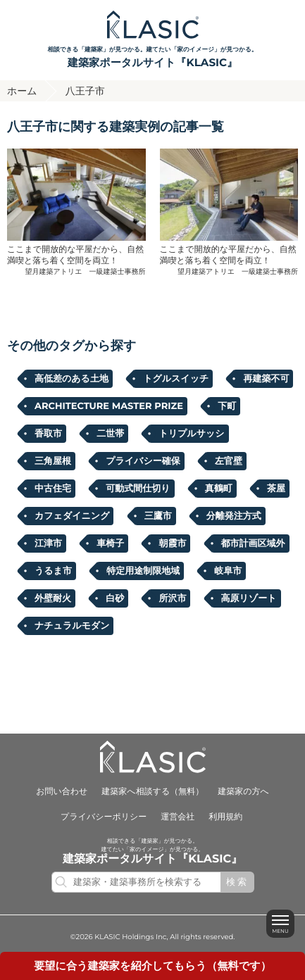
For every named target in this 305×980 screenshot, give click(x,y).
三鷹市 (158, 516)
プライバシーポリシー (104, 817)
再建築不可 (266, 379)
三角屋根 (53, 461)
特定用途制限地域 (143, 571)
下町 (227, 406)
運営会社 (178, 817)
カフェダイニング (72, 516)
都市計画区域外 (253, 544)
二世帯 (110, 434)
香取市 (48, 434)
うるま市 (53, 571)
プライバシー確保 (143, 461)
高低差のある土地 (71, 379)
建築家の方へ (243, 792)
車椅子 (110, 544)
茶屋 (276, 489)
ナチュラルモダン (72, 626)
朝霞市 (172, 544)
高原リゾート (249, 598)
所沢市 (172, 598)
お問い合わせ (62, 792)
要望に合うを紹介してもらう (152, 966)
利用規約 (225, 817)
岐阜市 (228, 571)
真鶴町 (219, 489)
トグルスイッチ (176, 379)
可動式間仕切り (138, 489)
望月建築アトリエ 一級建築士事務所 (86, 271)
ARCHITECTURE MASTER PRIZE (109, 406)
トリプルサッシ (191, 434)
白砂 (115, 598)
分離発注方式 (234, 516)
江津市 (48, 544)
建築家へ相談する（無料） (152, 792)
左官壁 (229, 461)
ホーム (22, 91)
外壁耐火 (53, 598)
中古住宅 (53, 489)
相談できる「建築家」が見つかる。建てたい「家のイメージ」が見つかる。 (152, 58)
